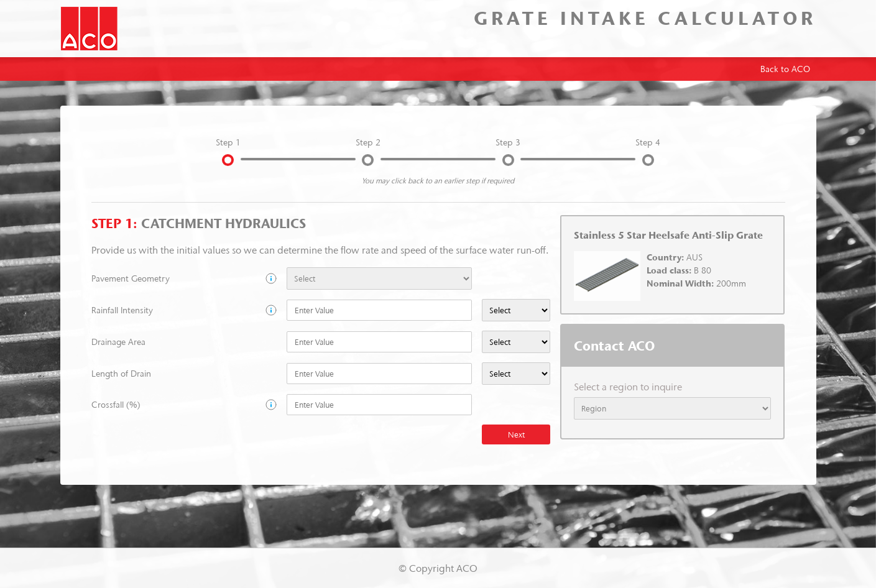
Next (516, 434)
